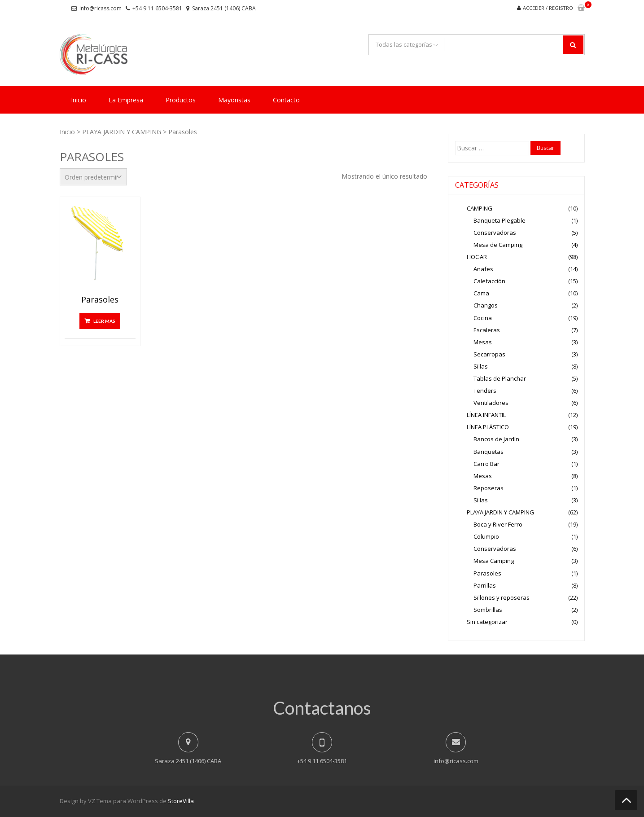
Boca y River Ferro (498, 524)
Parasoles (100, 300)
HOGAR (477, 257)
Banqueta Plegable (499, 220)
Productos (181, 100)
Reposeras (488, 488)
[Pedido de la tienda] (93, 177)
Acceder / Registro (548, 8)
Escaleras (487, 330)
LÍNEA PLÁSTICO (488, 427)
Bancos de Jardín (496, 439)
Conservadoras (495, 233)
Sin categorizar (487, 622)
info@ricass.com (101, 8)
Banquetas (488, 452)
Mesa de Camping (498, 245)
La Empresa (126, 100)
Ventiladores (491, 403)
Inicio (79, 100)
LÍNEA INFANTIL (486, 415)
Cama (481, 293)
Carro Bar (486, 464)
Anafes (483, 269)
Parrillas (485, 585)
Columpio (486, 536)
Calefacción (489, 281)
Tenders (485, 391)
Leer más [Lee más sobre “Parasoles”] (104, 321)
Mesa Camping (494, 561)
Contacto (286, 100)
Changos (486, 305)
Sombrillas (488, 610)
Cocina (483, 318)
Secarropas (489, 354)
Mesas (483, 342)
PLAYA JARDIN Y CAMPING (122, 132)
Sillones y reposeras (502, 597)
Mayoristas (234, 100)
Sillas (481, 366)
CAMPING (480, 208)
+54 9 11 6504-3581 (157, 8)
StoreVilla (181, 801)
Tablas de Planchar (500, 378)
